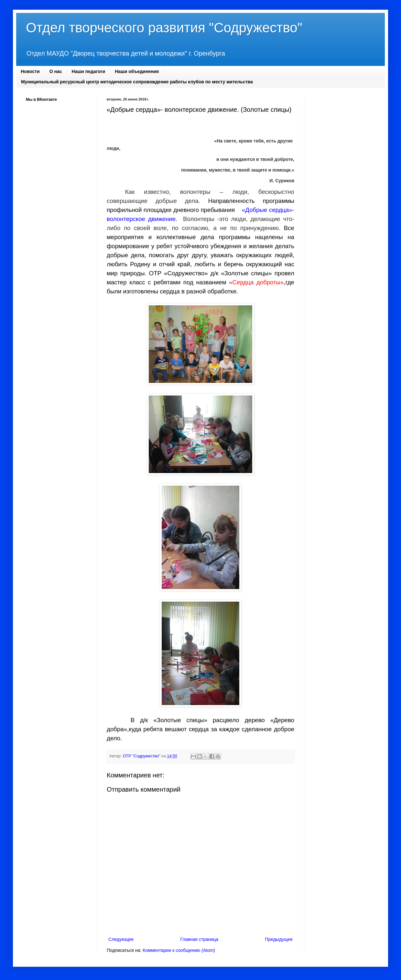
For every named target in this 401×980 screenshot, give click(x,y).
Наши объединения (137, 71)
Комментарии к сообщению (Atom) (179, 950)
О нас (56, 71)
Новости (30, 71)
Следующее (121, 939)
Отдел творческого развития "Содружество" (164, 28)
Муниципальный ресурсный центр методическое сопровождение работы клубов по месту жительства (137, 82)
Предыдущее (279, 939)
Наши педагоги (89, 71)
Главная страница (200, 939)
